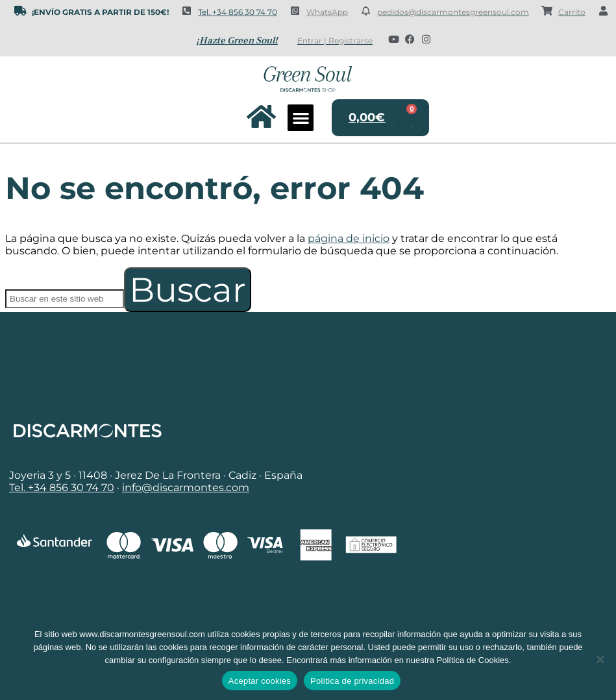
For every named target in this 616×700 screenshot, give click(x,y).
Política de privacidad (352, 681)
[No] (600, 659)
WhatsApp (327, 12)
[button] (301, 118)
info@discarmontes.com (186, 488)
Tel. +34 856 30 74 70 (238, 12)
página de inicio (349, 238)
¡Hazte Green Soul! (237, 41)
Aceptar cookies (260, 681)
